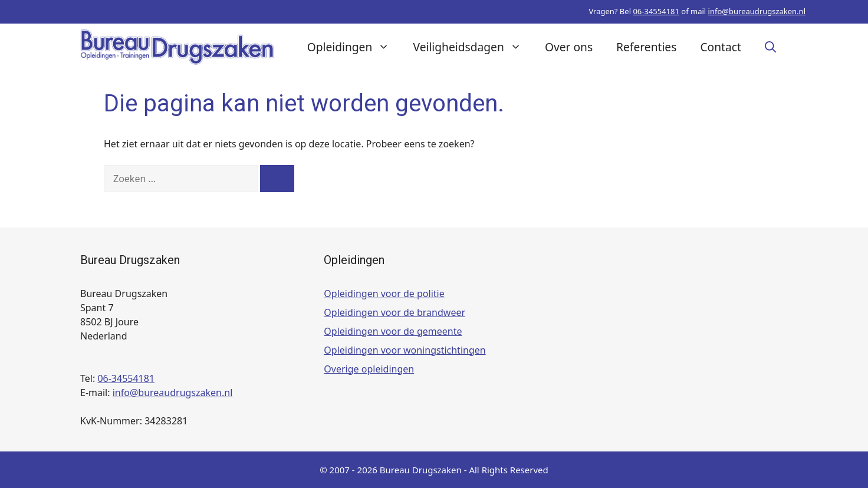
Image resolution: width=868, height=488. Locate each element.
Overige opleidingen (369, 369)
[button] (770, 47)
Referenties (646, 47)
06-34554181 (656, 11)
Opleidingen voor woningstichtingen (405, 350)
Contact (720, 47)
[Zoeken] (277, 179)
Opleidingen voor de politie (384, 294)
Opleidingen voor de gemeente (393, 331)
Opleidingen (354, 47)
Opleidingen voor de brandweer (394, 312)
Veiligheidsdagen (473, 47)
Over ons (569, 47)
